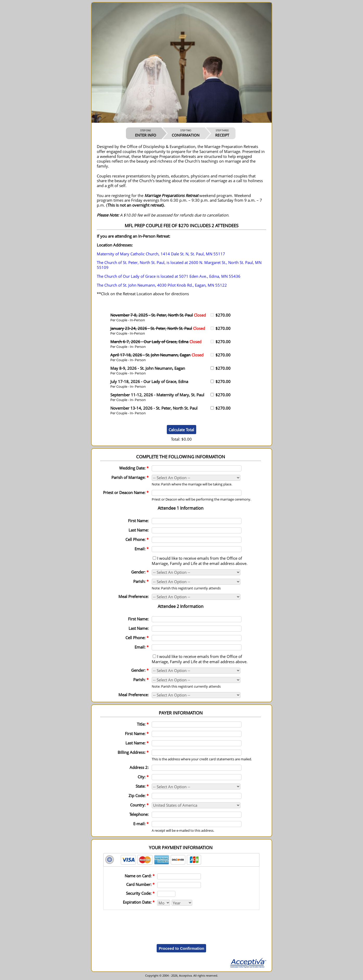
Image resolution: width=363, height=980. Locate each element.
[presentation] (181, 923)
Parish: (141, 581)
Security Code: (140, 893)
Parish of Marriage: (130, 477)
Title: (143, 724)
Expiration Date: (139, 902)
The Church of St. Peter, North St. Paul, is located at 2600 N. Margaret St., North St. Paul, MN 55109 (179, 265)
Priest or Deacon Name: (126, 492)
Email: (142, 549)
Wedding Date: (134, 468)
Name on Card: (140, 876)
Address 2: (139, 767)
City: (143, 777)
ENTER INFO (146, 133)
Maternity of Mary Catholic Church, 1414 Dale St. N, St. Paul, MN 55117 (161, 254)
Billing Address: (133, 752)
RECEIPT (222, 133)
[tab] (181, 860)
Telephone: (139, 814)
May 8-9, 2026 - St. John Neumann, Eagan (148, 368)
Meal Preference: (133, 596)
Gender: (140, 572)
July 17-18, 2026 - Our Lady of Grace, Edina (149, 381)
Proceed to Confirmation (181, 948)
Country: (139, 805)
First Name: (138, 521)
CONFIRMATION (186, 133)
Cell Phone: (137, 539)
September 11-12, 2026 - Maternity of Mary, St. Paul (157, 395)
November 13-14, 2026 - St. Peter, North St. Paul (154, 408)
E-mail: (141, 824)
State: (142, 786)
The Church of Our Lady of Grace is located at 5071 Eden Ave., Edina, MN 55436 (169, 276)
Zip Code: (139, 796)
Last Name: (139, 530)
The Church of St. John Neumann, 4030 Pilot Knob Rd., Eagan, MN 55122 (162, 285)
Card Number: (140, 884)
